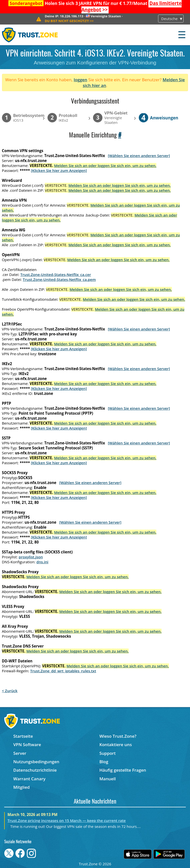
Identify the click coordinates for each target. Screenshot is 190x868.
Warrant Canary (29, 779)
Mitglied (22, 787)
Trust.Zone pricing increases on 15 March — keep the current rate (67, 820)
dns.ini (42, 562)
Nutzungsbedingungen (36, 762)
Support (108, 753)
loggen (81, 80)
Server (20, 753)
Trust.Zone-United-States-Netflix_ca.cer (56, 274)
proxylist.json (31, 557)
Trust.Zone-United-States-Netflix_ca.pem (59, 279)
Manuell (108, 779)
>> (69, 21)
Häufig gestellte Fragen (123, 770)
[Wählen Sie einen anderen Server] (139, 156)
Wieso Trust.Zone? (118, 736)
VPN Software (27, 745)
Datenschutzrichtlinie (35, 770)
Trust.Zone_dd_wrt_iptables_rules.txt (63, 671)
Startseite (23, 736)
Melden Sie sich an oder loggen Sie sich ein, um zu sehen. (105, 165)
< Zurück (10, 691)
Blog (104, 762)
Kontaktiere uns (116, 745)
